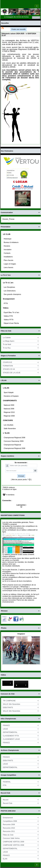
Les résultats (9, 425)
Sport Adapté (9, 392)
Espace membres (21, 456)
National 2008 (9, 409)
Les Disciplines (10, 287)
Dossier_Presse (9, 219)
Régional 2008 (9, 416)
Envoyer (21, 476)
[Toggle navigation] (37, 6)
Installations (8, 257)
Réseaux (21, 611)
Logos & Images (10, 264)
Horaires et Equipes (11, 396)
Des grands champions (13, 294)
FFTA (6, 303)
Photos (21, 628)
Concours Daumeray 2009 (14, 441)
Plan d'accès (9, 260)
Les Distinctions (10, 291)
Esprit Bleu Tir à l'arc (12, 312)
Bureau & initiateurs (11, 242)
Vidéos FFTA (9, 320)
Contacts (7, 253)
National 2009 (9, 405)
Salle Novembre (10, 429)
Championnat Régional (13, 445)
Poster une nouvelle (19, 29)
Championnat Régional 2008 (15, 438)
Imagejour (21, 634)
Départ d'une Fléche (12, 323)
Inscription (8, 250)
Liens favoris (9, 267)
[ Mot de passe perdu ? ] (21, 480)
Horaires (7, 246)
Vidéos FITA (8, 316)
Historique (8, 239)
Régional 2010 (9, 412)
